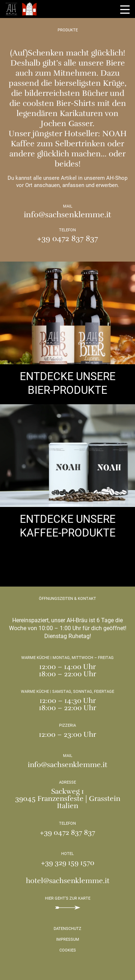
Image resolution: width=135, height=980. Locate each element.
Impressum (68, 939)
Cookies (68, 950)
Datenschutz (67, 929)
